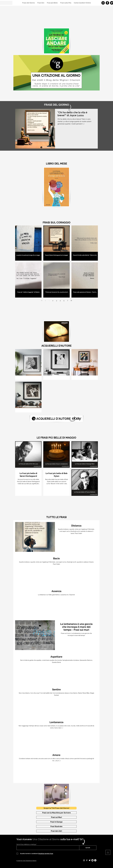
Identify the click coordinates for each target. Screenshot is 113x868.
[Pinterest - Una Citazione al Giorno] (95, 860)
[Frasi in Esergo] (56, 822)
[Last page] (71, 301)
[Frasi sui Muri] (56, 817)
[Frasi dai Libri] (56, 831)
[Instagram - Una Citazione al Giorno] (103, 3)
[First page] (42, 301)
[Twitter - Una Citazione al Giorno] (90, 860)
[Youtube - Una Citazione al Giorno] (92, 860)
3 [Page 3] (57, 301)
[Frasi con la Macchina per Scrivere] (56, 813)
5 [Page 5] (64, 301)
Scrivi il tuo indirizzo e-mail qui (26, 844)
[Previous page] (45, 301)
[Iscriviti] (88, 848)
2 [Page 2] (53, 301)
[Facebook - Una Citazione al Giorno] (107, 3)
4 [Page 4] (60, 301)
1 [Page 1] (49, 301)
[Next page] (68, 301)
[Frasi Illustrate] (56, 826)
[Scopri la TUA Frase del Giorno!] (56, 808)
